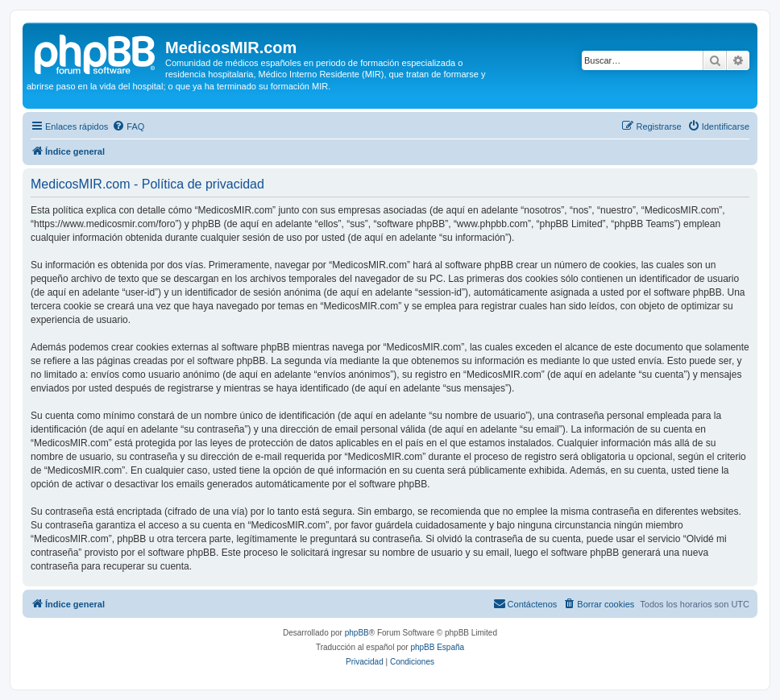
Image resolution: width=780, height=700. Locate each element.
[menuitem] (128, 126)
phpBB (357, 633)
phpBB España (437, 647)
